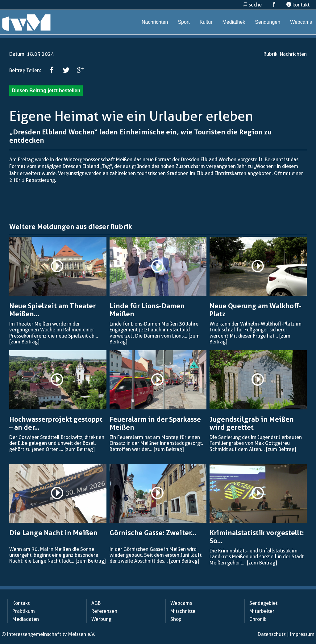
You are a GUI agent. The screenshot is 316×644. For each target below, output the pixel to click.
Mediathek (234, 22)
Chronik (258, 619)
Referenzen (104, 611)
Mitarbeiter (262, 611)
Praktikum (24, 611)
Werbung (101, 619)
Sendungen (268, 22)
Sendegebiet (263, 603)
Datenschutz (272, 634)
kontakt (298, 5)
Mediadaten (26, 619)
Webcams (301, 22)
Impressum (302, 634)
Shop (176, 619)
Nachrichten (155, 22)
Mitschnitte (183, 611)
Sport (184, 22)
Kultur (206, 22)
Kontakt (21, 603)
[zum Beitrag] (24, 342)
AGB (96, 603)
